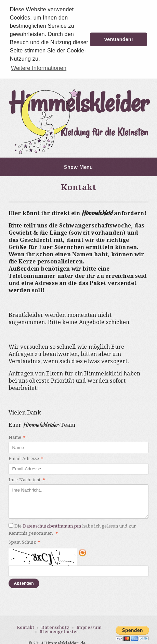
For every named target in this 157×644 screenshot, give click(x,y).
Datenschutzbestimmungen (52, 525)
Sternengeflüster (59, 631)
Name (17, 437)
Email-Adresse (26, 458)
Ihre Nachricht (27, 480)
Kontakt (26, 627)
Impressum (89, 627)
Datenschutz (55, 627)
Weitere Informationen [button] (39, 68)
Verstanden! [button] (119, 39)
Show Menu (78, 166)
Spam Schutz (25, 542)
